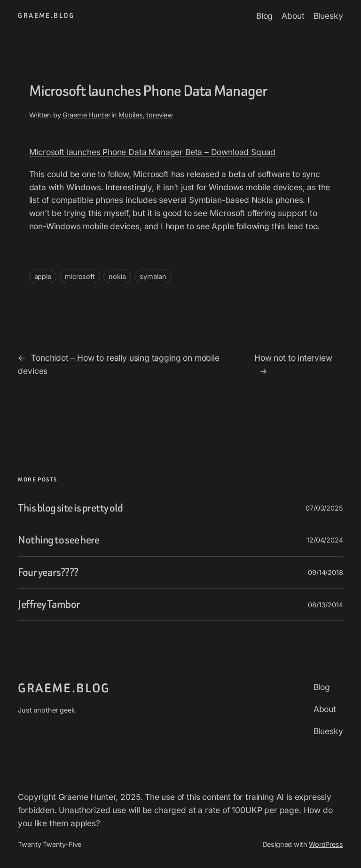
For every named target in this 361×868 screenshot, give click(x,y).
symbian (153, 276)
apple (43, 276)
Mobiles (131, 115)
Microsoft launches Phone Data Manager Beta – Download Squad (153, 152)
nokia (117, 276)
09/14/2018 (325, 572)
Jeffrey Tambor (49, 604)
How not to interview (293, 358)
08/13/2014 (325, 605)
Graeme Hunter (86, 115)
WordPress (326, 844)
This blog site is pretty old (70, 508)
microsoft (80, 276)
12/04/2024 (325, 540)
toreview (160, 115)
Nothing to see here (59, 540)
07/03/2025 (324, 508)
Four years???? (48, 573)
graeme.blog (46, 16)
